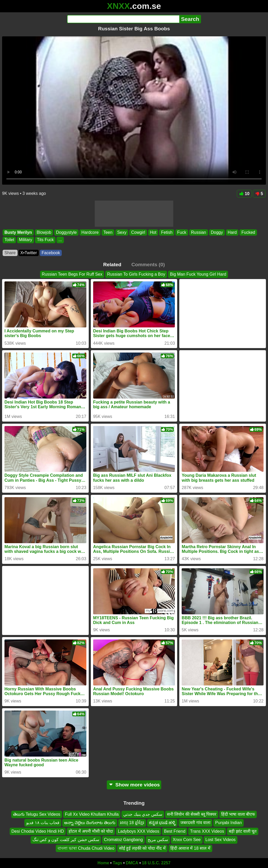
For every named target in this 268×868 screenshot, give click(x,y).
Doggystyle (66, 232)
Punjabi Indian (228, 823)
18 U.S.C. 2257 (156, 863)
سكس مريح (158, 840)
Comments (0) (148, 265)
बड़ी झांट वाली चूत (243, 831)
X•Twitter (29, 253)
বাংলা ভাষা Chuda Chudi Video (86, 848)
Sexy (122, 232)
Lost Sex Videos (220, 840)
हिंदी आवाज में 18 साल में (190, 848)
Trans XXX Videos (207, 831)
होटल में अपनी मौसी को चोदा (91, 831)
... (60, 240)
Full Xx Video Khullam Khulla (92, 814)
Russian (199, 232)
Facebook (51, 253)
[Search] (123, 19)
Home (103, 863)
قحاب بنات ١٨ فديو (43, 823)
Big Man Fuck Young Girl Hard (198, 274)
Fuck (182, 232)
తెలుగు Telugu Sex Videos (37, 814)
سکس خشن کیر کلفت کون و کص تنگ (66, 840)
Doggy (217, 232)
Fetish (167, 232)
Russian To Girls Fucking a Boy (136, 274)
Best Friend (175, 831)
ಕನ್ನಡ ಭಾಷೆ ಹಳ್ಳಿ (162, 823)
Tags (118, 863)
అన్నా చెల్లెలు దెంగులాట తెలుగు (90, 823)
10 (244, 194)
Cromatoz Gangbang (123, 840)
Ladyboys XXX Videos (138, 831)
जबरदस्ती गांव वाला (195, 823)
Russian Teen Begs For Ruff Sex (72, 274)
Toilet (9, 240)
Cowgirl (138, 232)
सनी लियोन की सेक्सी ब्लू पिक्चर (192, 814)
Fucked (248, 232)
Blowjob (44, 232)
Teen (108, 232)
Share (10, 253)
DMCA (132, 863)
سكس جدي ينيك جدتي (143, 814)
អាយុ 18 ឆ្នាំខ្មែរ (132, 823)
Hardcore (90, 232)
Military (26, 240)
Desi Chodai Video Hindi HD (38, 831)
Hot (153, 232)
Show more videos (134, 785)
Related (112, 265)
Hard (232, 232)
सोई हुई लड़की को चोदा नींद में (142, 848)
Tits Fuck (45, 240)
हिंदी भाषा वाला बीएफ (238, 814)
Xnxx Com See (187, 840)
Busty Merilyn (18, 232)
